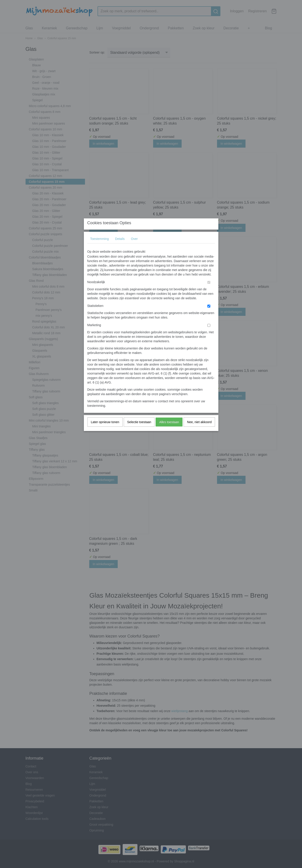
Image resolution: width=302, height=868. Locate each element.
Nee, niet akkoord (199, 431)
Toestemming (99, 248)
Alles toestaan (169, 431)
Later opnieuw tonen (105, 431)
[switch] (209, 291)
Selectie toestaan (139, 431)
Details (120, 248)
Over (134, 248)
